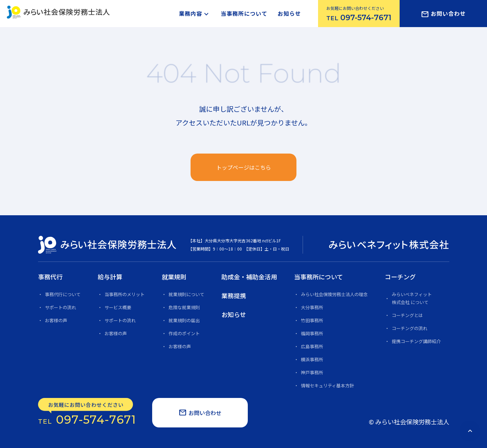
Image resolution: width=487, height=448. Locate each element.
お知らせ (289, 13)
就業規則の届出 (184, 320)
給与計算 (110, 277)
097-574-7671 (87, 412)
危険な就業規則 (184, 307)
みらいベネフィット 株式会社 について (412, 298)
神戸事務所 (312, 372)
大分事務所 (312, 307)
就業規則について (186, 294)
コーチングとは (407, 315)
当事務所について (244, 13)
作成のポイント (184, 333)
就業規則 (174, 277)
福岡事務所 (312, 333)
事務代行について (63, 294)
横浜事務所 (312, 359)
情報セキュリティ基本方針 (327, 385)
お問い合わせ (443, 14)
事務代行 (50, 277)
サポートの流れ (60, 307)
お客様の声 (56, 320)
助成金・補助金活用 (249, 277)
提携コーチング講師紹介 (416, 341)
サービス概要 (118, 307)
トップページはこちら (244, 167)
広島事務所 (312, 346)
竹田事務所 (312, 320)
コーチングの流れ (410, 328)
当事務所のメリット (125, 294)
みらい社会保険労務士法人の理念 (334, 294)
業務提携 (234, 295)
